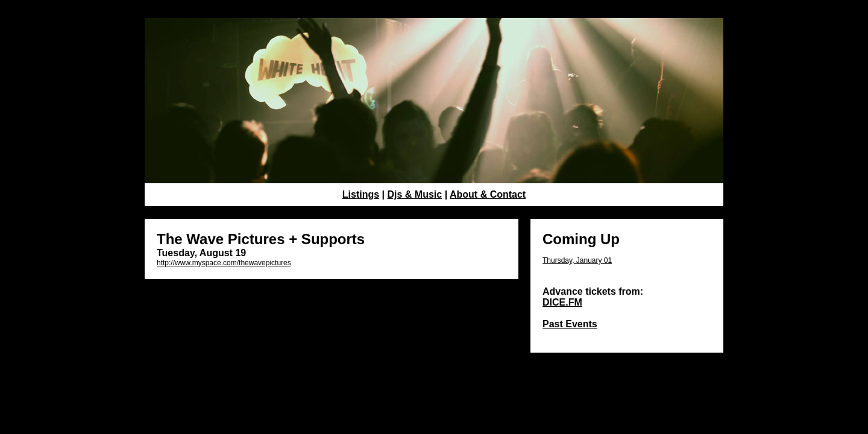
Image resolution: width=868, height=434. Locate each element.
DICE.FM (562, 302)
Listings (361, 194)
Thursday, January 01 (577, 260)
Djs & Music (415, 194)
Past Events (570, 324)
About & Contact (488, 194)
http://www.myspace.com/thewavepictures (224, 263)
